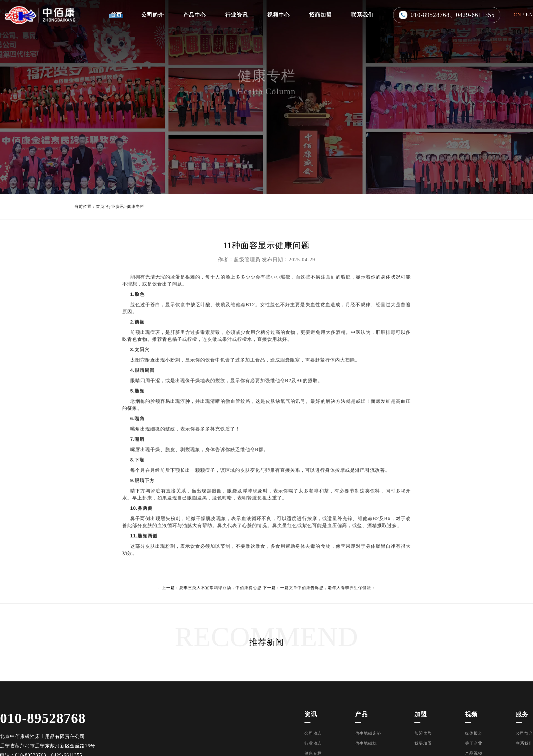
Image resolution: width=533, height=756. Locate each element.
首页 (100, 207)
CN (518, 15)
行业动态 (313, 743)
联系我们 (524, 743)
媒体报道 (474, 733)
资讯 (311, 714)
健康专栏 (136, 207)
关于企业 (474, 743)
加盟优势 (423, 733)
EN (529, 15)
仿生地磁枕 (366, 743)
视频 (471, 714)
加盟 (421, 714)
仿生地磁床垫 (368, 733)
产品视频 (474, 753)
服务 (522, 714)
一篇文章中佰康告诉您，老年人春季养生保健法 (326, 588)
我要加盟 (423, 743)
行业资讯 (116, 207)
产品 (361, 714)
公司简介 (524, 733)
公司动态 (313, 733)
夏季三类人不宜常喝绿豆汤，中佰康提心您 (220, 588)
